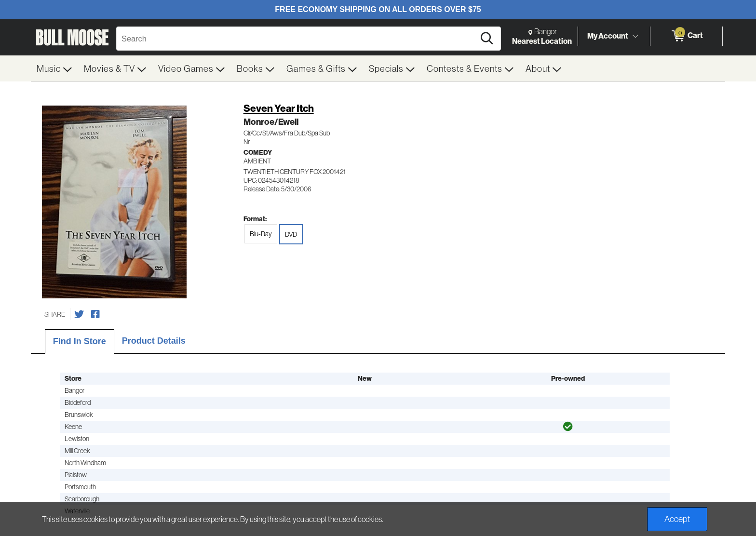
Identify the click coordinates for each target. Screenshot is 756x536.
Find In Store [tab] (80, 341)
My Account (608, 36)
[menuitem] (54, 68)
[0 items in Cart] (686, 36)
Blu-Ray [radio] (261, 234)
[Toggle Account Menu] (635, 36)
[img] (568, 427)
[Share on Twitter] (79, 314)
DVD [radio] (291, 234)
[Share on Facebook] (95, 314)
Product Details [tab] (154, 341)
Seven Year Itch (279, 108)
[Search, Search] (297, 39)
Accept (677, 519)
